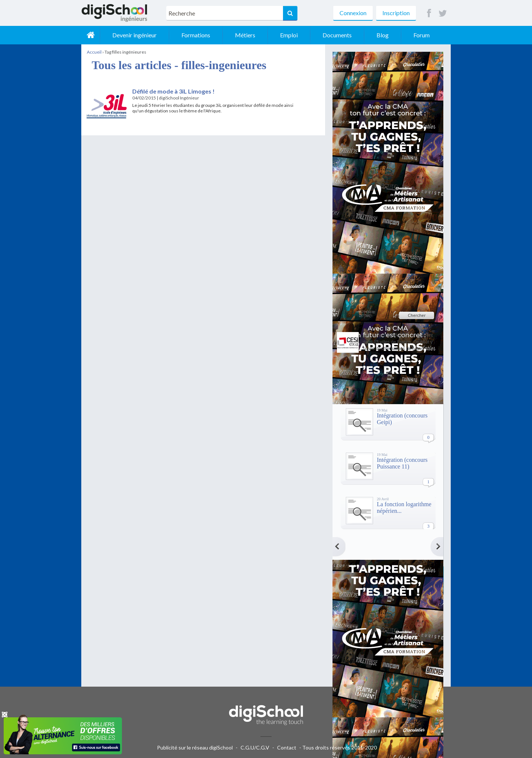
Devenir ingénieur (134, 35)
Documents (337, 35)
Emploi (289, 35)
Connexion (353, 13)
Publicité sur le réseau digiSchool (195, 747)
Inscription (396, 13)
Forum (422, 35)
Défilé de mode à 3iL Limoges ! (173, 91)
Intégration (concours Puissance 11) (402, 463)
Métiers (245, 35)
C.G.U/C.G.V (255, 747)
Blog (383, 35)
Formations (196, 35)
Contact (287, 747)
